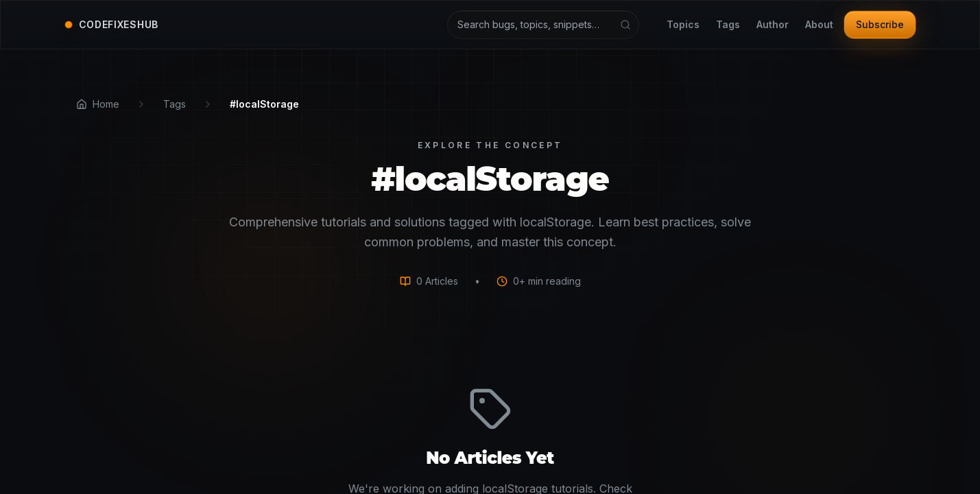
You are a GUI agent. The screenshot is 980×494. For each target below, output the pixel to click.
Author (773, 25)
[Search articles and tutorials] (543, 25)
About (819, 25)
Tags (728, 25)
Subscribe (880, 24)
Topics (683, 25)
